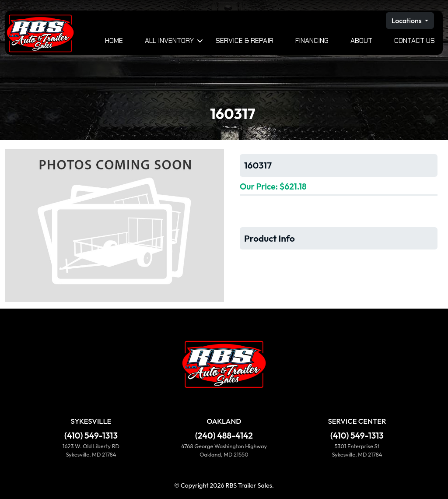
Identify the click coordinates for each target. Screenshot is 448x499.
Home (114, 40)
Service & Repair (245, 40)
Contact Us (415, 40)
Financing (312, 40)
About (361, 40)
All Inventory (169, 40)
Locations (407, 21)
